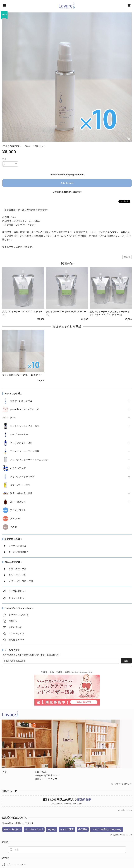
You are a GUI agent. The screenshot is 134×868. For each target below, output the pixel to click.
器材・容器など (18, 502)
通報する (127, 257)
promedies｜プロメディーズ (24, 409)
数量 (4, 159)
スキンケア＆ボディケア (22, 477)
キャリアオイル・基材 (21, 443)
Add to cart (67, 183)
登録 (126, 661)
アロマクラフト (18, 510)
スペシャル (16, 519)
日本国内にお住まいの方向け (67, 192)
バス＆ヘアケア (18, 468)
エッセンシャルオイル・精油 (25, 426)
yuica (13, 418)
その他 (13, 527)
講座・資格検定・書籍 (21, 493)
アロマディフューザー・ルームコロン (29, 460)
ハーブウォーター (19, 434)
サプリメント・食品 (20, 485)
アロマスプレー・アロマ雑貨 (25, 451)
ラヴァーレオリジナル (21, 401)
